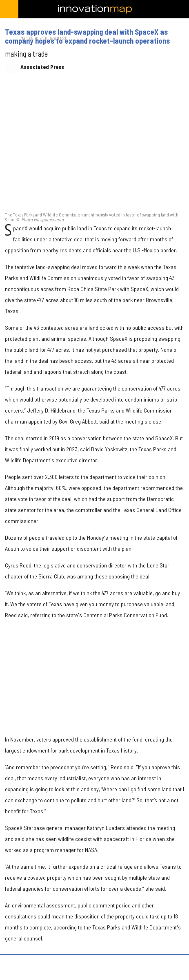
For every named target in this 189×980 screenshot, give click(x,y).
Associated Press (42, 67)
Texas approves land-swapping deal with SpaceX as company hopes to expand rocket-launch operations (87, 36)
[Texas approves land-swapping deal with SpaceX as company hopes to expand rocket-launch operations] (94, 147)
